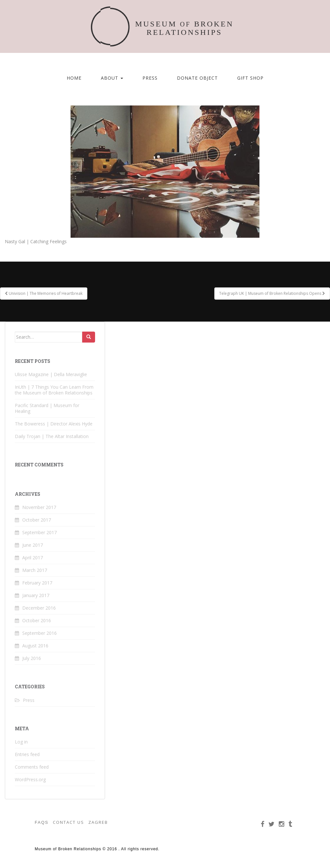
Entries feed (27, 754)
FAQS (42, 822)
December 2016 (39, 608)
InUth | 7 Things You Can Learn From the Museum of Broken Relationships (54, 390)
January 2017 (36, 595)
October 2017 (37, 520)
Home (74, 78)
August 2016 (35, 646)
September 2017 (39, 532)
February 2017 (37, 583)
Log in (21, 742)
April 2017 (33, 558)
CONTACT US (68, 822)
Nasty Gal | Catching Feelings (36, 241)
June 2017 (33, 545)
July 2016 (32, 658)
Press (150, 78)
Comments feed (32, 767)
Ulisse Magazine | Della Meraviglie (51, 374)
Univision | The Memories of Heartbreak (44, 293)
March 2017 (35, 570)
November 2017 (39, 507)
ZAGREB (98, 822)
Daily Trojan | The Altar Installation (52, 436)
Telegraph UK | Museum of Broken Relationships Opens (272, 293)
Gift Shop (250, 78)
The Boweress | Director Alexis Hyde (54, 424)
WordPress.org (30, 779)
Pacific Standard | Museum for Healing (47, 408)
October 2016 (37, 620)
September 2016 (39, 633)
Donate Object (197, 78)
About (112, 78)
